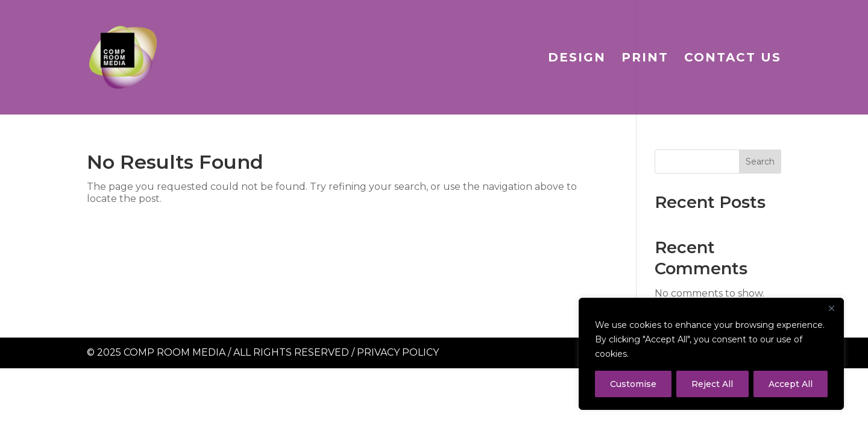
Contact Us (733, 59)
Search (760, 162)
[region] (711, 354)
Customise (633, 384)
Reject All (712, 384)
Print (645, 59)
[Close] (831, 308)
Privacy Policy (398, 352)
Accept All (791, 384)
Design (577, 59)
